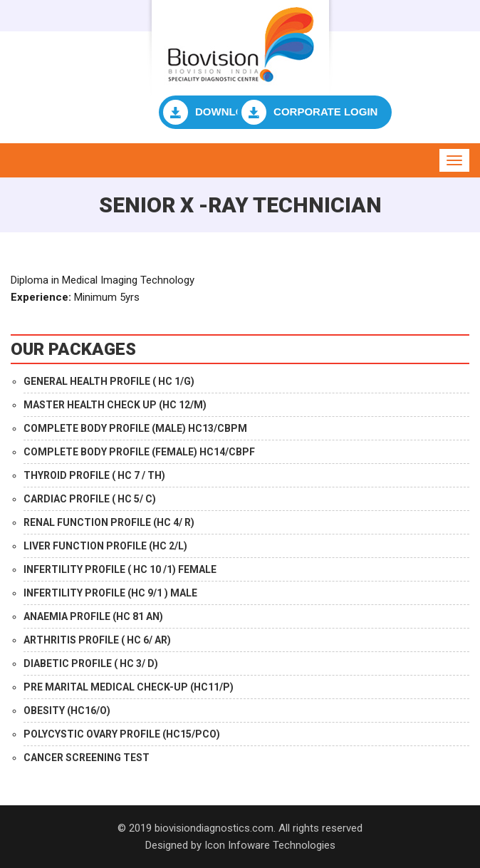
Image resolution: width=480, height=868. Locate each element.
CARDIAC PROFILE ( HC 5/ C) (90, 499)
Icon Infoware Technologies (270, 845)
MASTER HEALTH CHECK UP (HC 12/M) (115, 405)
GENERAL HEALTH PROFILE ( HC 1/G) (109, 381)
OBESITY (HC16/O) (67, 711)
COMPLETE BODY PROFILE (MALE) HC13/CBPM (135, 428)
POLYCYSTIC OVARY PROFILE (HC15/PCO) (122, 734)
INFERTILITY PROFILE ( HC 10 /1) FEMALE (120, 569)
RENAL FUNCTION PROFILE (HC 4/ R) (109, 522)
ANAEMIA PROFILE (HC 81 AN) (93, 616)
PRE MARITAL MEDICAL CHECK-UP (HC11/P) (129, 687)
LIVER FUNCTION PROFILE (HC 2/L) (105, 546)
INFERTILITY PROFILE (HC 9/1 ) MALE (110, 593)
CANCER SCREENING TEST (87, 758)
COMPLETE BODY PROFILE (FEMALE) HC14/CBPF (139, 452)
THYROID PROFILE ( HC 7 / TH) (94, 475)
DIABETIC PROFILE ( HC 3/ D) (91, 663)
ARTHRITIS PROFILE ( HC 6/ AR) (97, 640)
